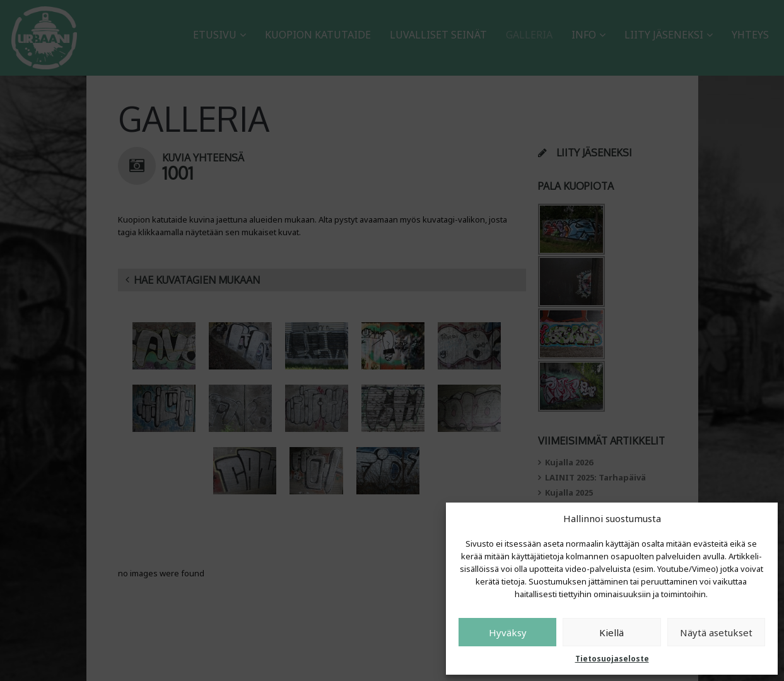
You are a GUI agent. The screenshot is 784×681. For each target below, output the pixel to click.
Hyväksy (508, 632)
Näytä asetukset (716, 632)
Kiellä (611, 632)
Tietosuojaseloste (612, 659)
